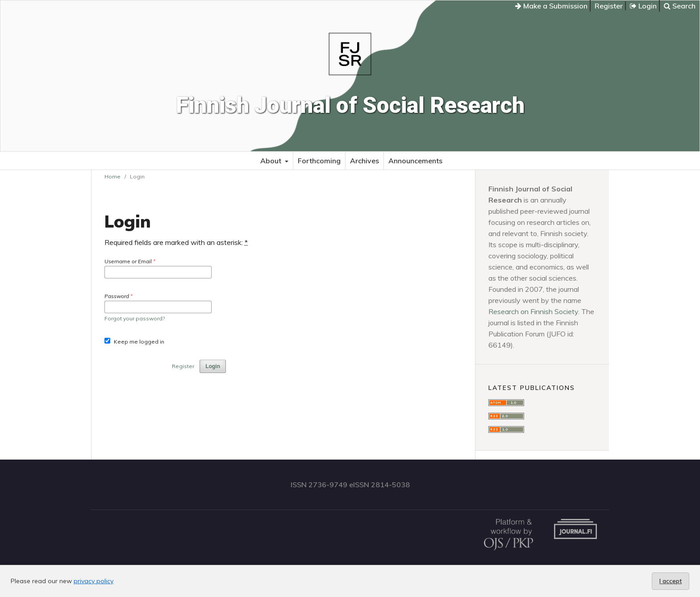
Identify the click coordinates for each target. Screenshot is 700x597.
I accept (671, 581)
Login (643, 6)
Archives (365, 161)
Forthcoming (319, 161)
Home (112, 176)
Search (680, 6)
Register (609, 6)
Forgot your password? (135, 318)
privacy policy (94, 581)
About (272, 161)
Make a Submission (551, 6)
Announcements (415, 161)
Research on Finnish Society (533, 311)
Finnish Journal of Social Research (350, 105)
